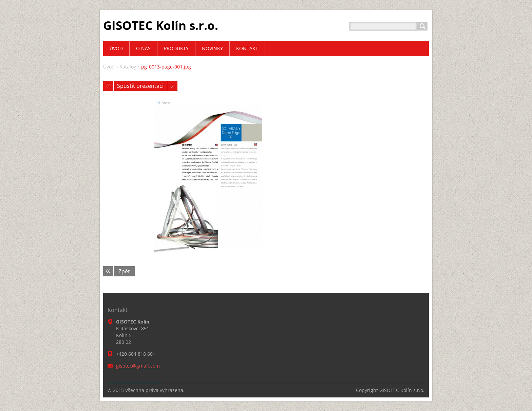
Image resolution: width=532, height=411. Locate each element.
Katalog (128, 67)
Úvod (109, 67)
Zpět (124, 271)
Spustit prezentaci (140, 86)
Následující (172, 86)
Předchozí (108, 86)
